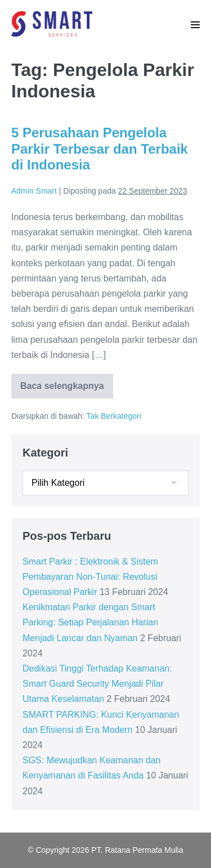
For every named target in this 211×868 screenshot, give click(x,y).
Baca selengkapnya (67, 390)
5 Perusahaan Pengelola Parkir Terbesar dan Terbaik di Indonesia (100, 149)
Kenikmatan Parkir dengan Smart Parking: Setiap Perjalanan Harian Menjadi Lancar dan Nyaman (90, 622)
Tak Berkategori (114, 416)
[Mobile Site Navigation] (195, 25)
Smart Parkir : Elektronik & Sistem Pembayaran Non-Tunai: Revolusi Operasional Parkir (90, 577)
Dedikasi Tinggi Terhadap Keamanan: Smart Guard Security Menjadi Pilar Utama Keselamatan (97, 684)
